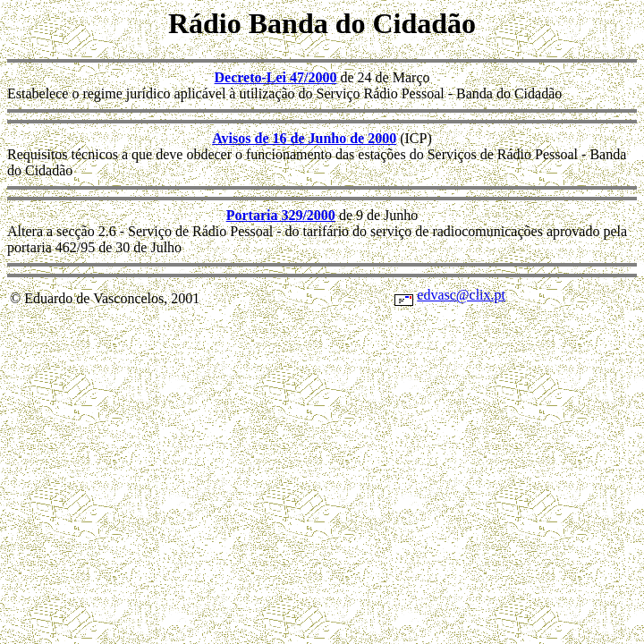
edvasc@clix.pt (461, 295)
